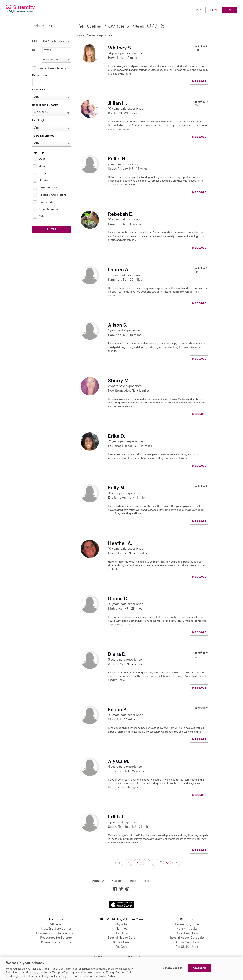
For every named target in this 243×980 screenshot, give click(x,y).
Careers (118, 881)
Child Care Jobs (187, 933)
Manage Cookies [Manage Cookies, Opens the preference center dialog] (172, 968)
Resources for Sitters (56, 942)
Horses (43, 180)
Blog (133, 881)
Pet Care (121, 947)
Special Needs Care (121, 937)
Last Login (39, 120)
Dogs (42, 159)
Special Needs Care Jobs (187, 937)
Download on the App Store (121, 905)
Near (35, 50)
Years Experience (43, 135)
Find (35, 41)
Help (198, 10)
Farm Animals (48, 187)
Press (147, 881)
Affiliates (56, 924)
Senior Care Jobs (187, 942)
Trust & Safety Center (56, 928)
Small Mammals (50, 209)
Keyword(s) (39, 75)
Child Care (121, 933)
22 (167, 863)
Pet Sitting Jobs (187, 947)
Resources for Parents (56, 937)
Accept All (199, 968)
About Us (99, 881)
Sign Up (230, 10)
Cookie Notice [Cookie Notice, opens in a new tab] (107, 976)
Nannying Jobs (187, 928)
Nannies (121, 928)
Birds (42, 173)
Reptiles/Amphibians (53, 195)
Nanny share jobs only (52, 68)
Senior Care (121, 942)
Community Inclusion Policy (56, 933)
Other (43, 216)
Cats (42, 166)
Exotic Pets (46, 202)
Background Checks (45, 105)
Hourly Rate (40, 89)
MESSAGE (199, 81)
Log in (212, 10)
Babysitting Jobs (187, 924)
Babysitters (121, 924)
